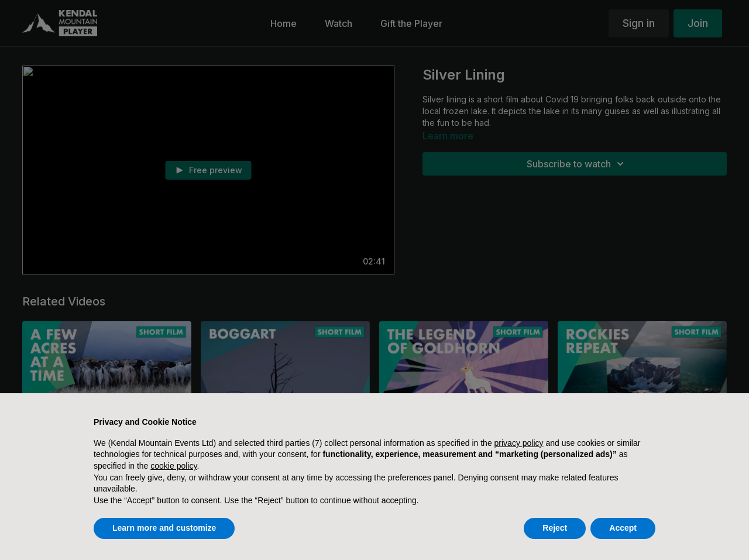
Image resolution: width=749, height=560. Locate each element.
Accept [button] (623, 528)
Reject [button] (555, 528)
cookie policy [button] (173, 466)
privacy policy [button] (519, 443)
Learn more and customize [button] (164, 528)
